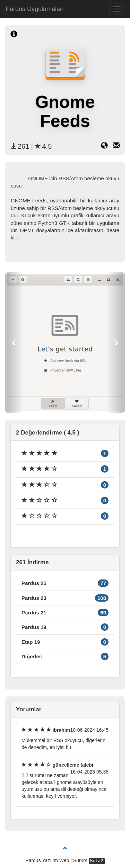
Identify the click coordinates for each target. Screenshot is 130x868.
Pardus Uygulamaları (35, 9)
